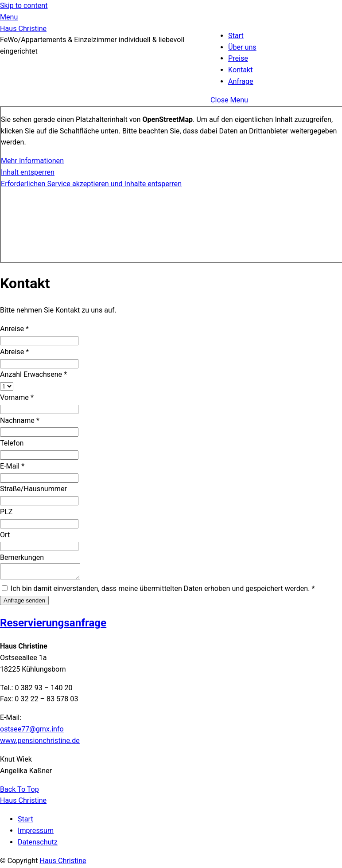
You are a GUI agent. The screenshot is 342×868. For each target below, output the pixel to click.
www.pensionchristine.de (40, 743)
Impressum (36, 833)
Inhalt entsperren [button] (28, 172)
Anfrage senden (24, 603)
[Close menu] (229, 100)
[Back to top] (19, 792)
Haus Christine (63, 863)
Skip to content (24, 6)
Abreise (14, 352)
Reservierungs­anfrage (53, 626)
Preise (238, 58)
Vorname (17, 397)
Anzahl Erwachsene (33, 374)
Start (236, 36)
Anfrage (241, 81)
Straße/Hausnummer (33, 489)
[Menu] (9, 17)
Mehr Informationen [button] (32, 161)
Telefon (12, 443)
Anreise (14, 329)
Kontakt (240, 70)
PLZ (6, 512)
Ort (5, 535)
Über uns (242, 47)
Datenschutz (38, 845)
